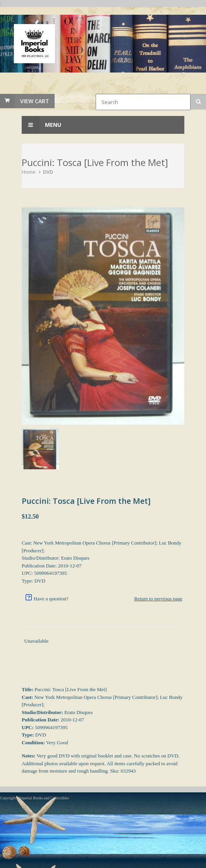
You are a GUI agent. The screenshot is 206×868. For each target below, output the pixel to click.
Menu (41, 125)
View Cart (35, 101)
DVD (48, 172)
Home (29, 172)
